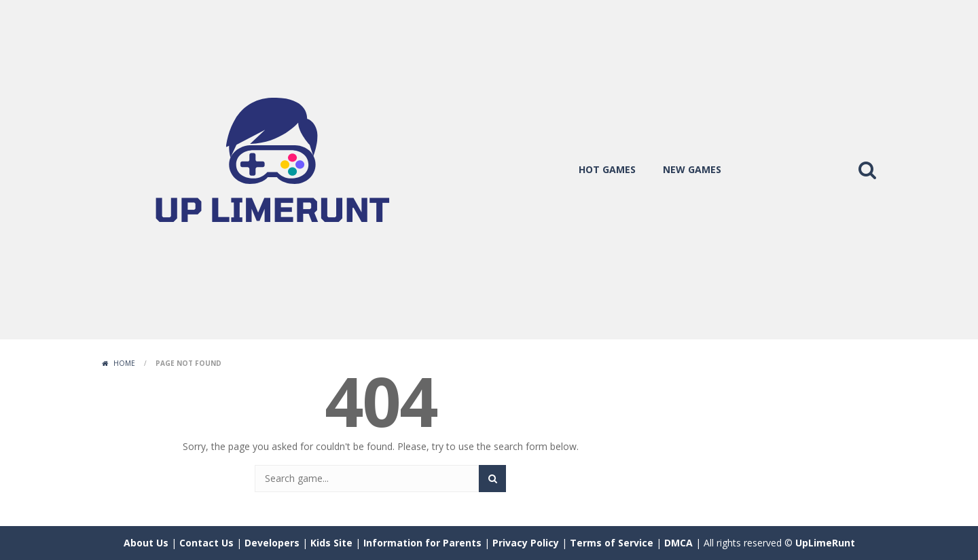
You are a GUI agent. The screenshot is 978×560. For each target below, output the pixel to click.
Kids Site (331, 543)
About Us (146, 543)
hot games (607, 169)
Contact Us (206, 543)
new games (692, 169)
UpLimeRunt (825, 543)
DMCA (678, 543)
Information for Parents (422, 543)
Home (124, 363)
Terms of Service (612, 543)
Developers (272, 543)
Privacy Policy (526, 543)
